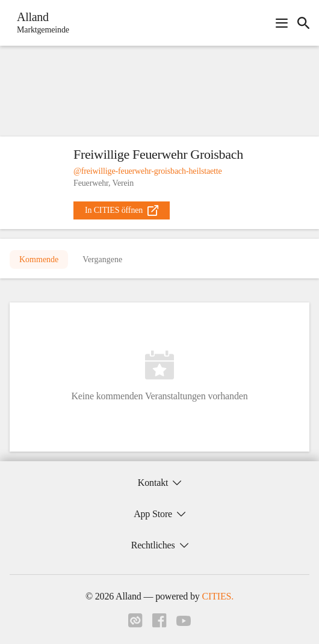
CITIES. (218, 596)
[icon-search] (303, 23)
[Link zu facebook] (159, 624)
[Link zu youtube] (184, 622)
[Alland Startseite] (39, 23)
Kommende (39, 259)
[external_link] (122, 210)
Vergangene (102, 259)
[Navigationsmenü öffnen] (282, 23)
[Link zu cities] (135, 624)
